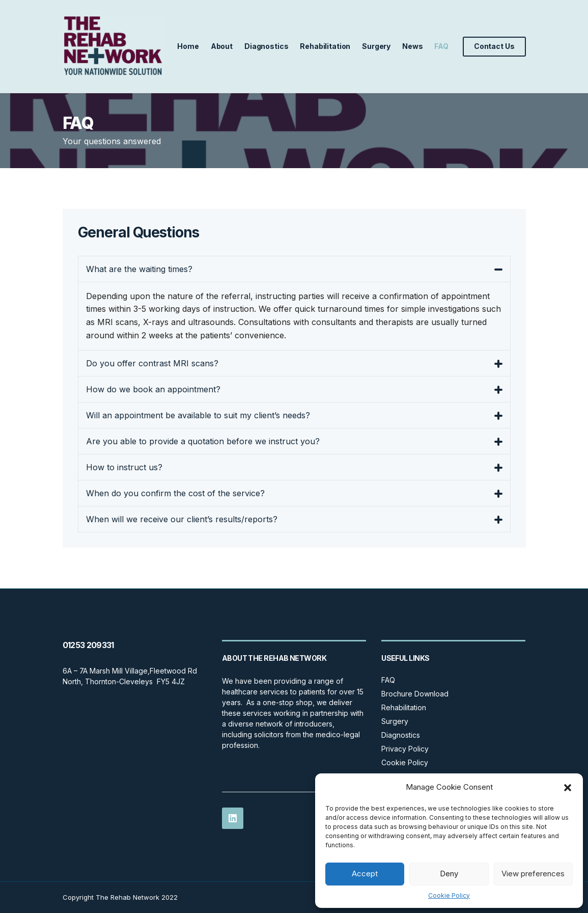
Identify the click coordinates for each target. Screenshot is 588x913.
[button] (568, 788)
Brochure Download (415, 694)
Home (188, 46)
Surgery (376, 46)
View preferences (533, 874)
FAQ (441, 46)
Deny (449, 874)
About (222, 46)
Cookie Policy (449, 895)
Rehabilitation (325, 46)
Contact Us (494, 46)
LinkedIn (233, 818)
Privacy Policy (405, 749)
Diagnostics (266, 46)
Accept (365, 874)
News (412, 46)
